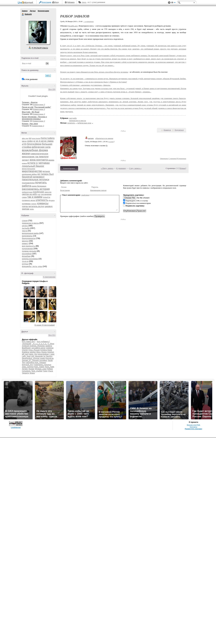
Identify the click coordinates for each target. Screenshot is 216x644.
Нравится (167, 130)
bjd (30, 138)
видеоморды (27, 236)
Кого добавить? (43, 342)
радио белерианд (39, 186)
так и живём (35, 197)
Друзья (33, 11)
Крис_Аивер (39, 367)
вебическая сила (41, 147)
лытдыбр (26, 228)
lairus (24, 141)
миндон (25, 241)
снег (39, 194)
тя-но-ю (25, 261)
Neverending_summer (31, 358)
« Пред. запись (107, 168)
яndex (32, 209)
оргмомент (39, 177)
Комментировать (69, 168)
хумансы (43, 203)
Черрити (25, 373)
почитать (41, 182)
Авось (84, 2)
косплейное (27, 254)
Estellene (26, 352)
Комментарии (43, 11)
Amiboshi (26, 346)
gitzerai (33, 352)
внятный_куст (28, 365)
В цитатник (182, 158)
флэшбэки (26, 256)
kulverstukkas (43, 354)
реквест (25, 244)
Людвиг (31, 369)
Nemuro (49, 356)
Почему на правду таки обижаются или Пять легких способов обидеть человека (94, 72)
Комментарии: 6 (39, 109)
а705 (24, 144)
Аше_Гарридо (40, 363)
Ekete (50, 350)
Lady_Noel (26, 356)
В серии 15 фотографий (45, 325)
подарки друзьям (29, 251)
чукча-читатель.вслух (33, 206)
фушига (52, 200)
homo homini (36, 138)
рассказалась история (36, 189)
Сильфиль (26, 371)
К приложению (49, 277)
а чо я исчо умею (43, 141)
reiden (30, 141)
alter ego (25, 138)
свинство (48, 192)
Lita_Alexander (37, 356)
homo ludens (48, 138)
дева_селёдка (28, 367)
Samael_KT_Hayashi (30, 360)
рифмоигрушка (27, 192)
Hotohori (51, 352)
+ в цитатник (88, 21)
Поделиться (179, 130)
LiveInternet (26, 3)
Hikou (38, 352)
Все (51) (52, 335)
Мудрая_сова (41, 369)
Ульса (50, 371)
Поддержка (169, 3)
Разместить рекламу (193, 429)
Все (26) (52, 89)
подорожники (27, 249)
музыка (46, 171)
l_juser (52, 354)
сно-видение (46, 194)
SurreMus (43, 360)
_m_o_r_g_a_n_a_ (40, 344)
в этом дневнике (31, 79)
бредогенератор (29, 238)
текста (25, 231)
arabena (49, 346)
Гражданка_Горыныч (43, 365)
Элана (32, 373)
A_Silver (51, 344)
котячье (25, 264)
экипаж (26, 209)
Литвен (25, 369)
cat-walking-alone (38, 348)
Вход (57, 2)
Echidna (44, 350)
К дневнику (121, 168)
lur (44, 356)
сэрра (24, 197)
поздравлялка (28, 183)
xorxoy (91, 138)
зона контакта (39, 160)
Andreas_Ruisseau (37, 346)
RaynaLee (50, 358)
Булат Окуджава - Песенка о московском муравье (34, 118)
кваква (51, 160)
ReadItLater (73, 26)
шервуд (49, 206)
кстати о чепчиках (38, 163)
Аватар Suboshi (38, 32)
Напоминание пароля (98, 190)
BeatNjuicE (26, 348)
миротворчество (32, 171)
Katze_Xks (33, 354)
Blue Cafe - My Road (31, 112)
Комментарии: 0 (39, 105)
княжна (24, 163)
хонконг (34, 204)
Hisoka (44, 352)
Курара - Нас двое (30, 124)
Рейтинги (71, 2)
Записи (25, 11)
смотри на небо (29, 194)
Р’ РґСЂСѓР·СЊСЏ (40, 48)
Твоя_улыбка (37, 371)
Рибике (50, 369)
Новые (183, 168)
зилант (25, 160)
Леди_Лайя (49, 367)
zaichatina (30, 363)
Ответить (164, 158)
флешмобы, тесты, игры (32, 266)
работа (26, 186)
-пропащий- (27, 344)
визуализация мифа (30, 233)
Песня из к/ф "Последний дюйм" (36, 107)
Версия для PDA (193, 425)
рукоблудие (38, 192)
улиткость (42, 200)
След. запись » (135, 168)
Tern (24, 363)
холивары (26, 204)
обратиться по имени (104, 138)
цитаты (25, 226)
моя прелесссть (28, 246)
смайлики (85, 195)
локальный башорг (33, 166)
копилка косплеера (30, 259)
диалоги (44, 157)
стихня (25, 221)
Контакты (193, 427)
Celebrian (50, 348)
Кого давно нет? (29, 342)
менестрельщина (28, 169)
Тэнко (45, 371)
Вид (173, 3)
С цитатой (173, 158)
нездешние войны (29, 174)
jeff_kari (25, 354)
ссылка (111, 142)
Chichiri (25, 350)
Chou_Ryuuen (34, 350)
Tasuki (50, 360)
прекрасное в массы (30, 223)
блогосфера (34, 144)
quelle (42, 358)
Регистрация (46, 2)
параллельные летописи (36, 179)
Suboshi (23, 14)
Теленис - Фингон (30, 102)
